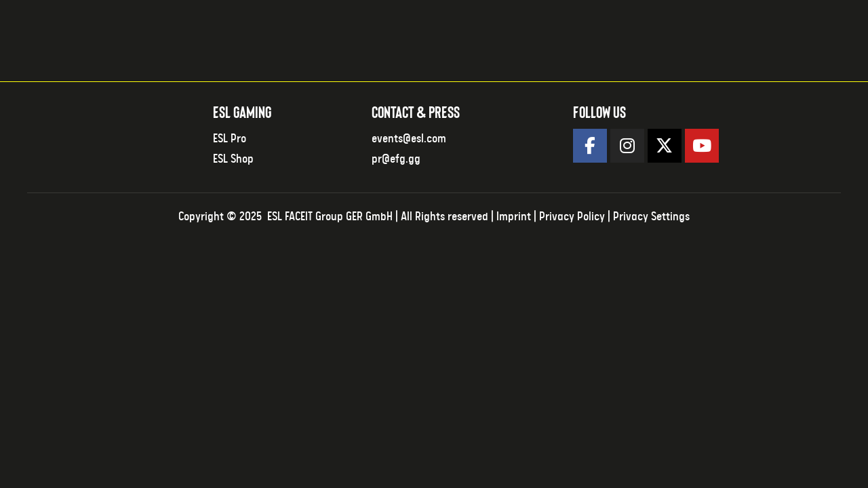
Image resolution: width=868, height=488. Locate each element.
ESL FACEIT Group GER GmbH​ (330, 217)
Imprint (514, 217)
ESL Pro (230, 139)
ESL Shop (233, 159)
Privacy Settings (651, 217)
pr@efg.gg (396, 159)
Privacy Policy (572, 217)
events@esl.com (409, 139)
